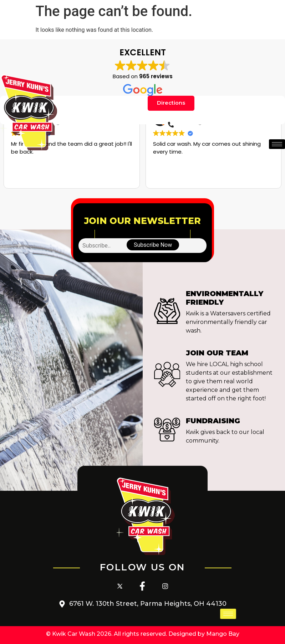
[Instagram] (165, 586)
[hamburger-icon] (277, 145)
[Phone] (171, 126)
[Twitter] (120, 586)
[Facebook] (142, 586)
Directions (171, 104)
